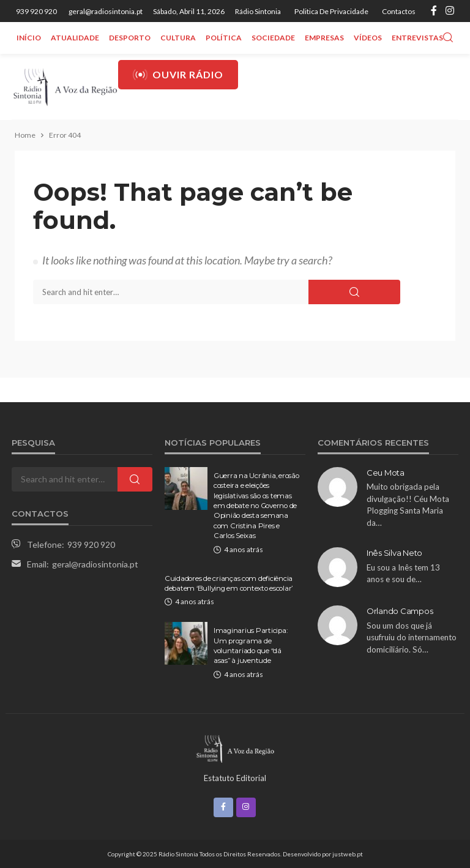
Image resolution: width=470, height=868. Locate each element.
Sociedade (273, 38)
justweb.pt (348, 854)
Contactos (399, 11)
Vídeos (368, 38)
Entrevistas (417, 38)
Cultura (178, 38)
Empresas (324, 38)
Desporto (130, 38)
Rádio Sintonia (258, 11)
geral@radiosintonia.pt (95, 564)
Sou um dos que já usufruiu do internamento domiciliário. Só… (412, 638)
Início (29, 38)
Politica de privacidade (331, 11)
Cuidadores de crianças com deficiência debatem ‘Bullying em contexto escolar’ (229, 583)
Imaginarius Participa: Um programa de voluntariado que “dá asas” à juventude (250, 645)
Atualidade (75, 38)
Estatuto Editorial (235, 778)
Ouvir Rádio (178, 75)
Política (224, 38)
